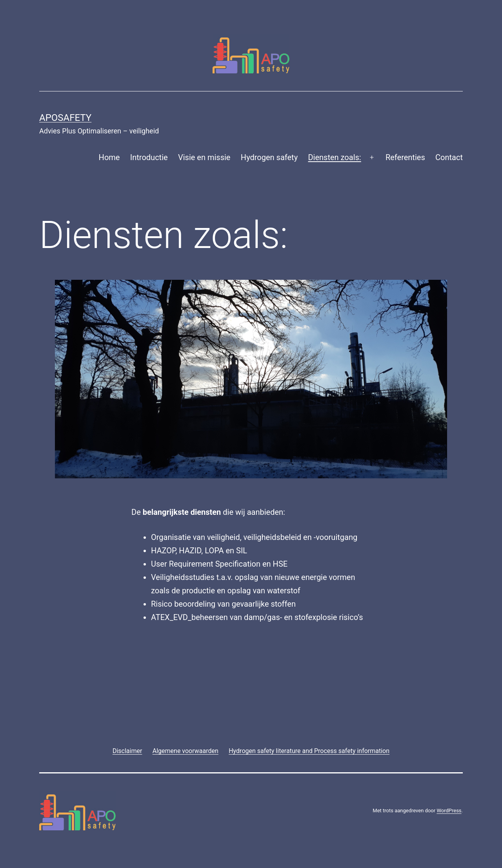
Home (109, 157)
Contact (449, 157)
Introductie (149, 157)
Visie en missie (204, 157)
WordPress (449, 811)
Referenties (405, 157)
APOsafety (65, 118)
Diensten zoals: (334, 157)
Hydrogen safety (269, 157)
